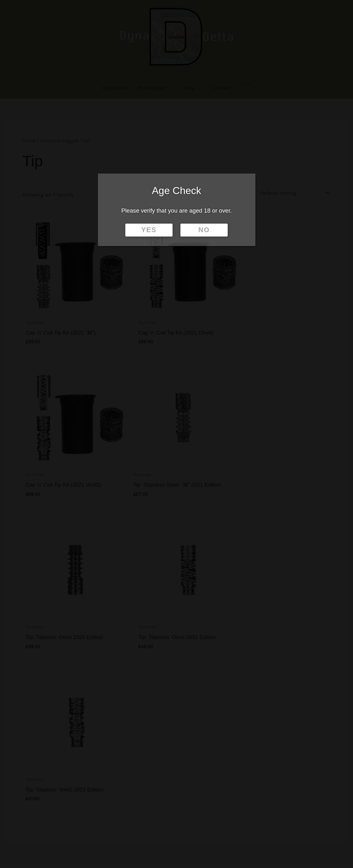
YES (149, 230)
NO (204, 230)
